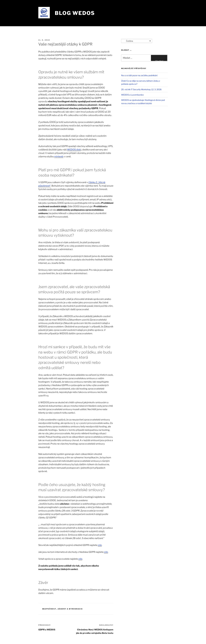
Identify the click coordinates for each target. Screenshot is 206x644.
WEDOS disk (74, 150)
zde (100, 545)
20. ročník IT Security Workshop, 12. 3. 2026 (141, 89)
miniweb (59, 157)
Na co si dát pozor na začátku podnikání (139, 75)
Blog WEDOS (75, 13)
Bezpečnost (49, 609)
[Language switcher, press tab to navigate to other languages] (137, 41)
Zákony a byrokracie (70, 609)
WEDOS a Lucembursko (132, 95)
